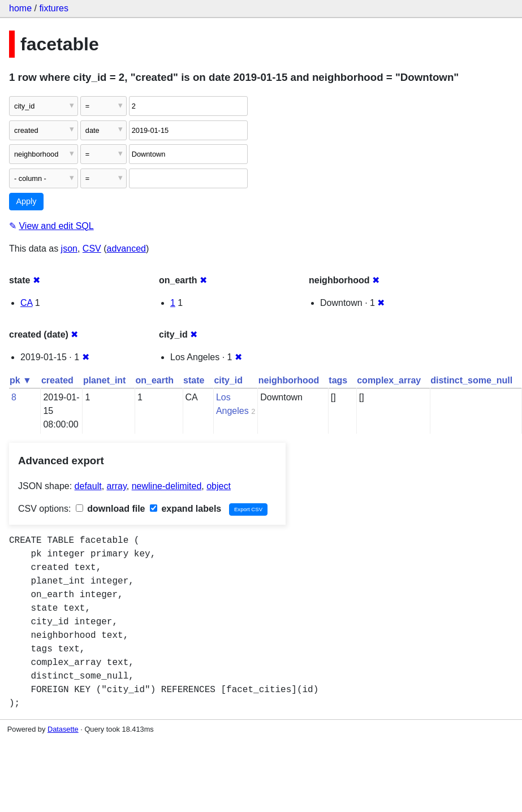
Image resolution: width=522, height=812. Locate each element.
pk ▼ (21, 380)
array (117, 486)
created (57, 380)
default (88, 486)
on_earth (154, 380)
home (20, 8)
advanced (126, 249)
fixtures (54, 8)
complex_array (389, 380)
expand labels (185, 509)
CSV (92, 249)
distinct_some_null (471, 380)
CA (26, 303)
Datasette (63, 729)
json (69, 249)
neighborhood (289, 380)
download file (111, 509)
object (219, 486)
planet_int (105, 380)
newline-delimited (167, 486)
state (194, 380)
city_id (228, 380)
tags (338, 380)
